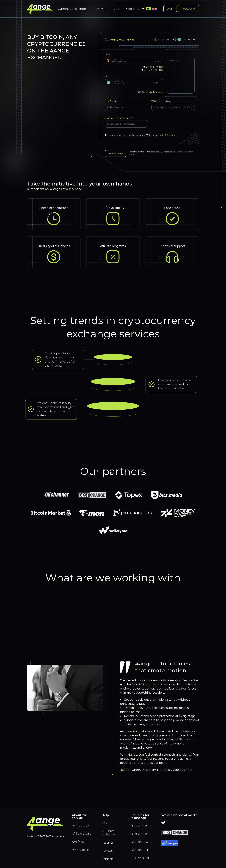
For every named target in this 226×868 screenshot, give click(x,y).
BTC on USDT (141, 858)
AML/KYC (166, 135)
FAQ (116, 9)
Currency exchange (72, 9)
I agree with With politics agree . (141, 135)
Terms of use (81, 824)
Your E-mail (110, 101)
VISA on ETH (140, 849)
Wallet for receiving (161, 101)
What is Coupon (124, 118)
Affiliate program (78, 834)
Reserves (108, 842)
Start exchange (116, 153)
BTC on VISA (140, 824)
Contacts (133, 9)
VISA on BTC (140, 841)
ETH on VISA (140, 832)
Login (170, 9)
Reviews (99, 9)
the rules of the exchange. (134, 135)
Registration (189, 9)
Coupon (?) (119, 118)
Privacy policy (82, 853)
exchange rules (183, 152)
